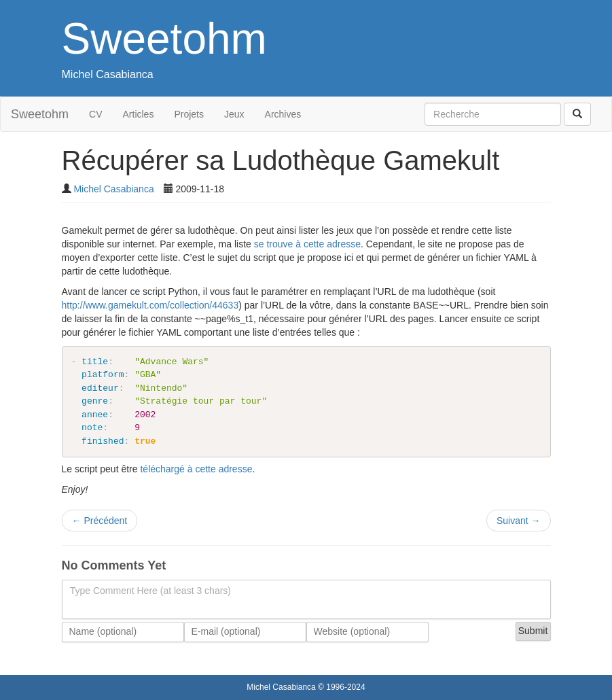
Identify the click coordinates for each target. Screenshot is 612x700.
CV (95, 114)
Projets (189, 114)
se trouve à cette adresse (307, 244)
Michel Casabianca (108, 74)
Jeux (234, 114)
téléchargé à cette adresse (196, 469)
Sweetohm (164, 39)
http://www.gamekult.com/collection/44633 (150, 305)
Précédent (100, 521)
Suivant (519, 521)
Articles (139, 114)
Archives (283, 114)
